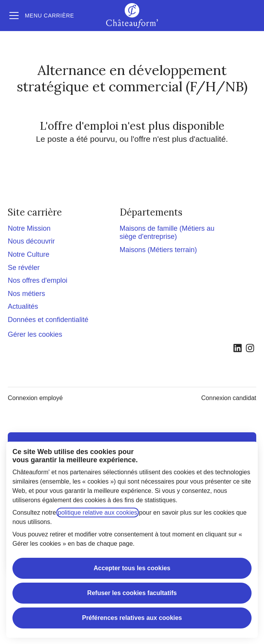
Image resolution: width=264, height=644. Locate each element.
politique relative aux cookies (98, 513)
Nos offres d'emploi (38, 280)
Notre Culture (29, 254)
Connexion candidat (229, 398)
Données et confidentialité (48, 320)
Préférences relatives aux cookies (132, 618)
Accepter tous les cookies (132, 568)
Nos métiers (26, 294)
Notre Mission (29, 228)
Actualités (23, 306)
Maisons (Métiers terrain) (158, 250)
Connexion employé (35, 398)
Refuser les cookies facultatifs (132, 593)
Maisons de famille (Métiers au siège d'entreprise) (167, 233)
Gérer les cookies (35, 334)
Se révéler (24, 268)
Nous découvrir (31, 241)
